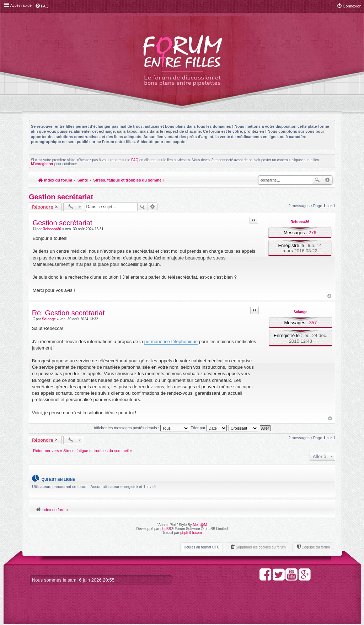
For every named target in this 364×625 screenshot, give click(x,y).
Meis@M (200, 525)
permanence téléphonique (171, 342)
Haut (329, 296)
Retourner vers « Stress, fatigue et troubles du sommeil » (82, 451)
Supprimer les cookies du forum (261, 548)
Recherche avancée (327, 180)
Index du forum (55, 180)
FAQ (135, 160)
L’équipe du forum (316, 548)
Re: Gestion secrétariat (68, 313)
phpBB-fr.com (191, 533)
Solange (301, 312)
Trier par (209, 428)
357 (313, 323)
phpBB (166, 529)
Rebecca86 (300, 222)
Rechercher (317, 180)
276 (312, 233)
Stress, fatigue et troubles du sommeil (129, 180)
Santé (83, 180)
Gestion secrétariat (61, 197)
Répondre (43, 207)
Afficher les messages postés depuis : (141, 428)
